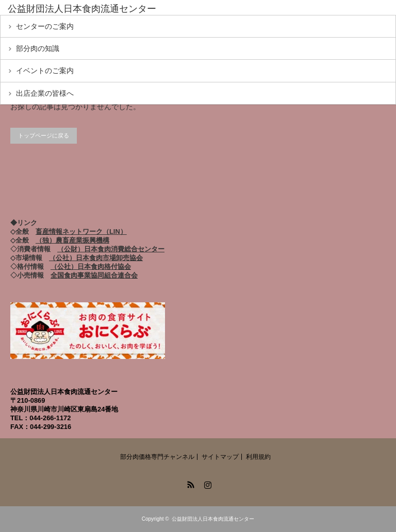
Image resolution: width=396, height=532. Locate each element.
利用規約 (258, 457)
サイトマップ (220, 457)
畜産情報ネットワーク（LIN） (81, 231)
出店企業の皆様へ (45, 93)
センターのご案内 (45, 26)
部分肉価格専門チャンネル (157, 457)
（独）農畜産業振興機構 (72, 240)
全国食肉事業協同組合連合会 (94, 275)
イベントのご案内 (45, 71)
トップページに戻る (44, 135)
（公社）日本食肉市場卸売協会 (96, 258)
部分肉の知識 (38, 48)
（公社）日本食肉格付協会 (91, 267)
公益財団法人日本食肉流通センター (213, 519)
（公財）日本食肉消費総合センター (111, 249)
